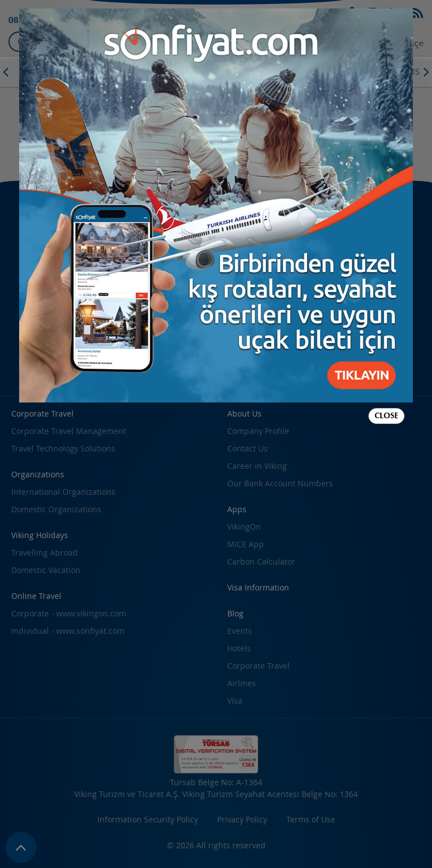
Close (386, 416)
